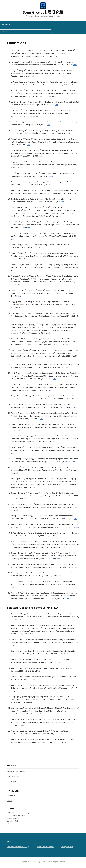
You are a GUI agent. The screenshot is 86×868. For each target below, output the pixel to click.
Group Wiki (11, 795)
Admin (9, 801)
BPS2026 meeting (14, 777)
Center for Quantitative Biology (18, 847)
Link (55, 56)
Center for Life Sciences (46, 847)
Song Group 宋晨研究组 (43, 12)
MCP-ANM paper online (16, 771)
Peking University (67, 847)
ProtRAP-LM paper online (17, 782)
